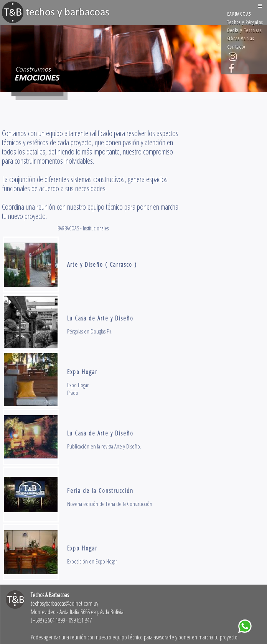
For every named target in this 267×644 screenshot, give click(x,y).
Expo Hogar (82, 372)
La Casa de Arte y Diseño (100, 318)
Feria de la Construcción (100, 491)
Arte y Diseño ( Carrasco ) (102, 264)
